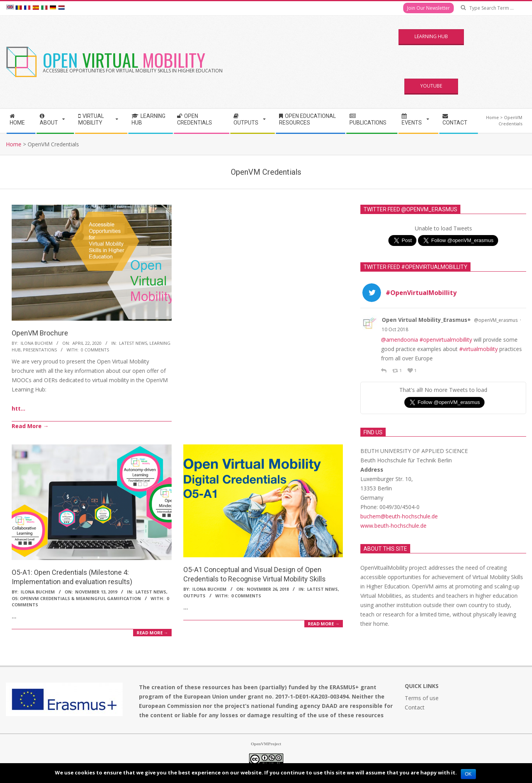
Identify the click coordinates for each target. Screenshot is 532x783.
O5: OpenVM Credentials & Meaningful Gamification (76, 598)
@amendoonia (399, 340)
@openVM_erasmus (496, 320)
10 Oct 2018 (395, 329)
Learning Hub (431, 36)
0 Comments (95, 350)
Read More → (30, 426)
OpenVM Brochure (40, 333)
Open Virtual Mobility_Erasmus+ (426, 320)
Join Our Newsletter (428, 8)
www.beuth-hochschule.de (393, 526)
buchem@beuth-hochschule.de (399, 516)
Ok (468, 774)
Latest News (133, 343)
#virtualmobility (478, 349)
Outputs (194, 596)
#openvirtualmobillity (446, 340)
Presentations (40, 350)
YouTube (431, 86)
